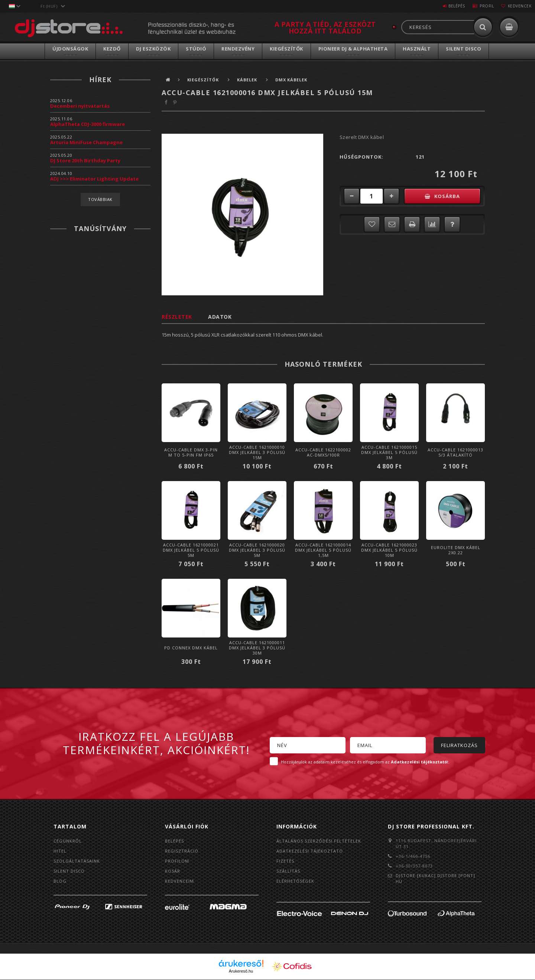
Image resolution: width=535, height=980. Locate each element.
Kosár (173, 871)
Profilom (177, 861)
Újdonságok (70, 49)
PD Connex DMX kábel (191, 648)
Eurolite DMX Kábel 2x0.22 (456, 550)
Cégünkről (68, 841)
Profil (481, 6)
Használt (417, 49)
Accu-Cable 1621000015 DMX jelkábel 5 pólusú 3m (389, 452)
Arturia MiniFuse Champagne (86, 142)
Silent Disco (463, 49)
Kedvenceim (179, 881)
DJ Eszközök (153, 49)
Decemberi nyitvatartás (80, 106)
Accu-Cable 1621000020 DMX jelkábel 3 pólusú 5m (257, 550)
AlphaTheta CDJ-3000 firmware (87, 124)
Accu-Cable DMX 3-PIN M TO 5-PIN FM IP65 (191, 452)
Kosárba (448, 196)
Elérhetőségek (295, 881)
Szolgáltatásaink (77, 861)
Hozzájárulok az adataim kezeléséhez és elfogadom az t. (365, 762)
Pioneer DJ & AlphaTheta (353, 49)
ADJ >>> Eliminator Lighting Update (94, 179)
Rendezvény (238, 49)
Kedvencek (518, 6)
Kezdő (112, 49)
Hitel (60, 851)
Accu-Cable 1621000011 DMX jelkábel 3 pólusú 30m (257, 648)
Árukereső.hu (241, 971)
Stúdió (196, 49)
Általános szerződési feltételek (319, 841)
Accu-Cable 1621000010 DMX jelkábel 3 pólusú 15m (257, 452)
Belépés (448, 6)
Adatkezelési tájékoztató (310, 851)
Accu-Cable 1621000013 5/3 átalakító (455, 452)
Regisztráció (182, 851)
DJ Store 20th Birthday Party (85, 160)
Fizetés (285, 861)
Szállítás (288, 871)
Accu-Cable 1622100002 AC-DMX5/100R (323, 452)
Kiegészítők (286, 49)
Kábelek (248, 80)
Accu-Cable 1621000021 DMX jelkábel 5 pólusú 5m (191, 550)
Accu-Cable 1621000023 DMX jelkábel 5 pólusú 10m (389, 550)
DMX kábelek (292, 80)
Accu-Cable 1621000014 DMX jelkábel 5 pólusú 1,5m (323, 550)
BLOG (60, 881)
